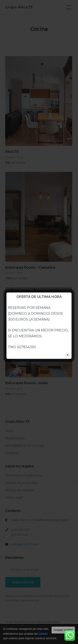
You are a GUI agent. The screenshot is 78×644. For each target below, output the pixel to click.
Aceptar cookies (63, 630)
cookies (43, 634)
